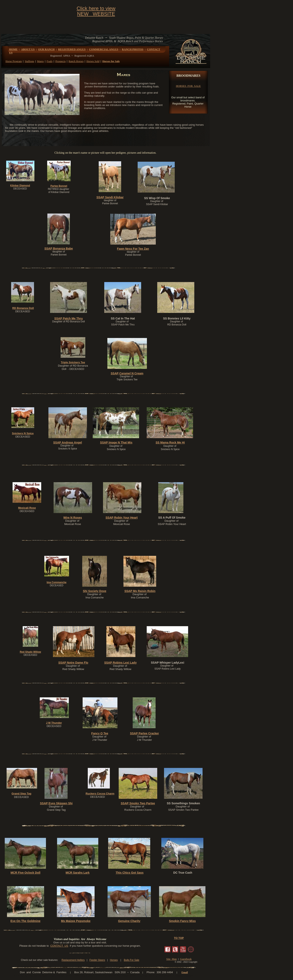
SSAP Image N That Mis (116, 442)
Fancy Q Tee (100, 733)
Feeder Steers (97, 960)
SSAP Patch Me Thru (68, 318)
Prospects (61, 61)
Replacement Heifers (73, 960)
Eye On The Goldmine (25, 921)
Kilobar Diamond (20, 186)
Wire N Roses (73, 518)
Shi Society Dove (95, 591)
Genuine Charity (129, 921)
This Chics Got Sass (130, 873)
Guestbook (186, 959)
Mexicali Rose (27, 508)
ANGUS (81, 49)
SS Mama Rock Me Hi (170, 442)
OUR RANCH (46, 49)
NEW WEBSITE (96, 14)
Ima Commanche (56, 582)
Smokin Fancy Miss (182, 921)
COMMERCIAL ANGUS (104, 49)
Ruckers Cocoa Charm (100, 794)
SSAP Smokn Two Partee (138, 803)
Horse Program (14, 61)
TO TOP (179, 938)
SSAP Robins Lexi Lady (121, 663)
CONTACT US (59, 946)
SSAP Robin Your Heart (122, 518)
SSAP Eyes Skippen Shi (56, 803)
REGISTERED (67, 49)
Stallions (29, 61)
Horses (114, 960)
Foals (49, 61)
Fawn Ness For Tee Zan (133, 249)
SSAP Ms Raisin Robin (140, 591)
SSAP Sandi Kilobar (110, 197)
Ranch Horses (76, 61)
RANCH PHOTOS (133, 49)
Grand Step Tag (21, 794)
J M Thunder (54, 723)
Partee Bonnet (59, 186)
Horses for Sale (111, 61)
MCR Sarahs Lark (78, 873)
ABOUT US (28, 49)
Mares (40, 61)
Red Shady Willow (30, 652)
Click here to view (96, 8)
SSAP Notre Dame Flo (73, 663)
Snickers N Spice (23, 433)
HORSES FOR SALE (188, 86)
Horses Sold (93, 61)
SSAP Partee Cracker (145, 733)
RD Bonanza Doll (23, 308)
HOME (13, 49)
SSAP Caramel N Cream (127, 373)
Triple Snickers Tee (73, 362)
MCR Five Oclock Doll (25, 873)
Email (185, 972)
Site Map (172, 959)
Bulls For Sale (132, 960)
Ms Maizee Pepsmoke (76, 921)
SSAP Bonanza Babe (59, 248)
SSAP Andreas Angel (68, 442)
